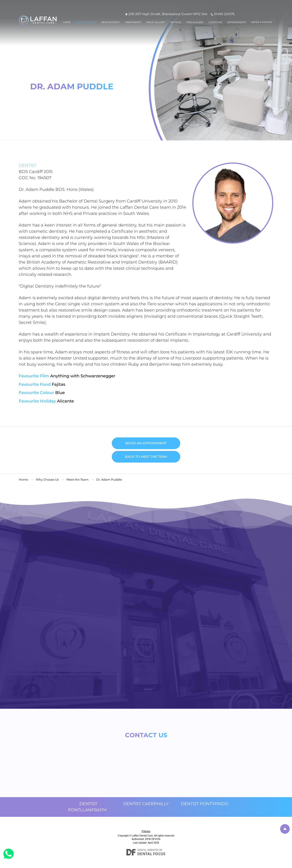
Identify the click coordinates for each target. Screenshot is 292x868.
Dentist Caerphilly (146, 804)
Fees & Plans (195, 22)
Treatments (133, 22)
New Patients (111, 22)
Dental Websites (148, 850)
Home (67, 22)
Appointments (237, 22)
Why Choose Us (86, 22)
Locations (215, 22)
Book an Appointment (146, 443)
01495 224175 (224, 14)
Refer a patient (262, 22)
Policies (146, 831)
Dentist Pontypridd (205, 804)
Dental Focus (151, 854)
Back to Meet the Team (146, 457)
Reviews (176, 22)
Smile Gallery (156, 22)
